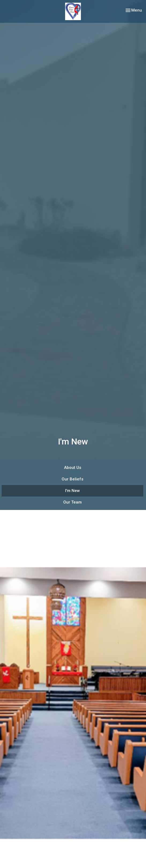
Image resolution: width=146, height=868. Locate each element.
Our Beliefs (72, 479)
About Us (73, 468)
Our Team (72, 502)
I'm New (72, 491)
